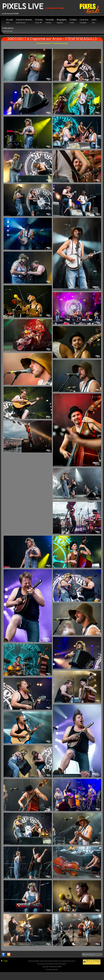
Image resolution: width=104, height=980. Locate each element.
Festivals (50, 21)
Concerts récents (24, 21)
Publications (8, 29)
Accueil (9, 21)
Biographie (62, 21)
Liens (94, 21)
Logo (4, 961)
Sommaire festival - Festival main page (52, 43)
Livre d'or (84, 21)
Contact (73, 21)
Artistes (39, 21)
